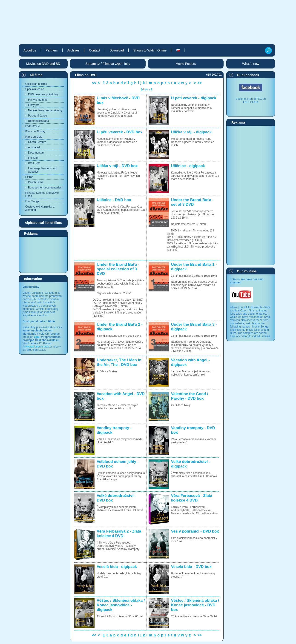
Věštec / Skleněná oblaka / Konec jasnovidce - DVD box (195, 605)
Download (117, 50)
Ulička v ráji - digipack (191, 132)
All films (36, 75)
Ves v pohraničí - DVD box (195, 531)
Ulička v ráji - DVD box (117, 166)
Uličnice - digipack (188, 166)
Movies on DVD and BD (43, 64)
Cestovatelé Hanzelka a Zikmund (40, 208)
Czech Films (36, 182)
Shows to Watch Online (150, 50)
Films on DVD (34, 137)
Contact (95, 50)
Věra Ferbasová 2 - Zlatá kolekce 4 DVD (119, 534)
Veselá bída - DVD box (191, 567)
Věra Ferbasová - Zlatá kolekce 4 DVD (192, 498)
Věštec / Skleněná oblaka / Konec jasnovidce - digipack (121, 605)
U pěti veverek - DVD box (120, 132)
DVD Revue (33, 126)
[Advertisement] (43, 254)
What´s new (251, 64)
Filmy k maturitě (38, 100)
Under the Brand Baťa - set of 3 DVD (192, 202)
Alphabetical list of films (43, 223)
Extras (29, 177)
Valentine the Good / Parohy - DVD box (190, 396)
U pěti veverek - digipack (194, 98)
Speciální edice (35, 89)
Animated (34, 147)
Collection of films (36, 84)
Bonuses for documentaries (45, 188)
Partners (52, 50)
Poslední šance (37, 116)
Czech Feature (37, 142)
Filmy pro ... (35, 105)
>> (200, 83)
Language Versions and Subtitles (43, 170)
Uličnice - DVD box (114, 200)
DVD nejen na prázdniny (43, 94)
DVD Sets (34, 163)
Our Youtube (247, 271)
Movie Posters (186, 64)
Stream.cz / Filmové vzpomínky (108, 64)
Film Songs (32, 201)
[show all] (147, 89)
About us (30, 50)
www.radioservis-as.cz (37, 347)
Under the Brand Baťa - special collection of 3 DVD (118, 269)
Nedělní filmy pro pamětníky (45, 110)
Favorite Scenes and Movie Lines (42, 194)
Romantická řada (39, 121)
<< (94, 83)
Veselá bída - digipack (117, 567)
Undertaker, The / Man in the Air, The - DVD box (119, 362)
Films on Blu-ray (35, 131)
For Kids (33, 158)
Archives (73, 50)
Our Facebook (248, 75)
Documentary (36, 153)
